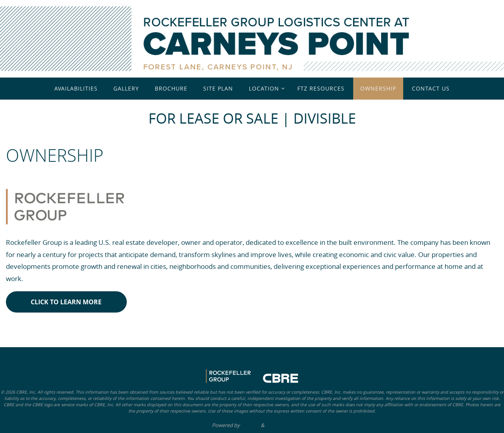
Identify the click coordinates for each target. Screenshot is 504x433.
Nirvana (250, 425)
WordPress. (279, 425)
